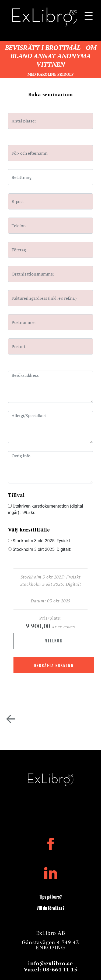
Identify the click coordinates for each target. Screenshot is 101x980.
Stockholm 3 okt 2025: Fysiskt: (40, 541)
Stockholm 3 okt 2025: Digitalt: (40, 549)
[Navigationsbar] (89, 17)
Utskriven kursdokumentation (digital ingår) (46, 509)
